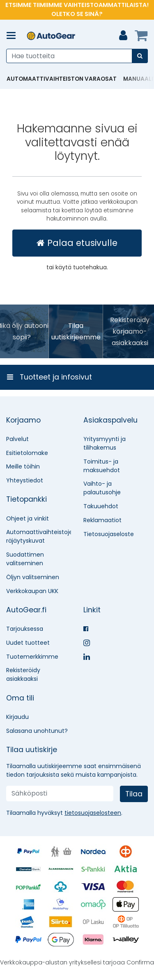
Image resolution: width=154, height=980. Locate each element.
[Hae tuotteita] (77, 56)
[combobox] (77, 56)
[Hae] (140, 56)
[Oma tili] (123, 36)
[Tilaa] (134, 794)
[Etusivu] (51, 36)
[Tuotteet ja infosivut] (14, 36)
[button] (93, 813)
